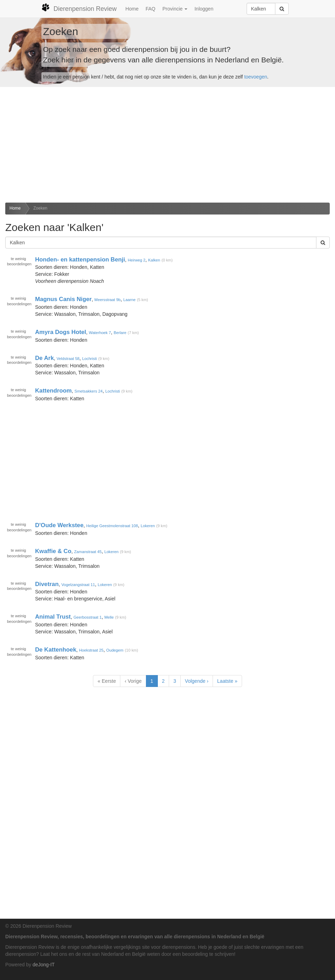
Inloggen (204, 9)
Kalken (154, 260)
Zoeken (40, 208)
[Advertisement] (167, 145)
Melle (109, 617)
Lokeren (148, 526)
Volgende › (197, 681)
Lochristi (89, 358)
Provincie (175, 9)
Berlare (120, 333)
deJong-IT (44, 965)
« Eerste (107, 681)
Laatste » (227, 681)
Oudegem (115, 650)
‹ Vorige (133, 681)
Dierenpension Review (79, 8)
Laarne (130, 300)
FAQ (150, 9)
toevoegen (256, 77)
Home (132, 9)
